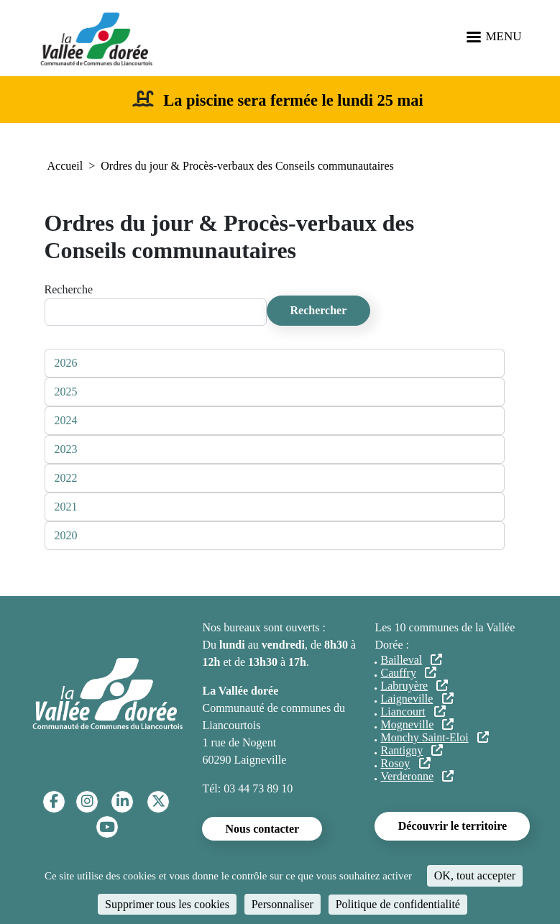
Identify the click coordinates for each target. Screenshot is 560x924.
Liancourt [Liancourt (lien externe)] (413, 712)
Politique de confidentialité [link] (398, 904)
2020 (66, 535)
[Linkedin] (123, 801)
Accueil (65, 166)
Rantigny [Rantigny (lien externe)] (412, 750)
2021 (66, 507)
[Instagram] (87, 801)
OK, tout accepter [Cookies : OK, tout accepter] (475, 875)
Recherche (69, 289)
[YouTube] (107, 827)
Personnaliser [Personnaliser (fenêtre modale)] (283, 904)
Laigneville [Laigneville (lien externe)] (417, 699)
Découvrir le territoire (453, 826)
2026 (66, 363)
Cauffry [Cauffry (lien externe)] (408, 673)
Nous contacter (262, 829)
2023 (66, 449)
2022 (66, 478)
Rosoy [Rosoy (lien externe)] (405, 763)
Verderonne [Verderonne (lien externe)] (417, 776)
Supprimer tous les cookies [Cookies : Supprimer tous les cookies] (167, 904)
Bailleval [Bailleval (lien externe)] (411, 660)
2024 (66, 420)
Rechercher (319, 310)
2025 (66, 392)
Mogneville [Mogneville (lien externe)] (417, 724)
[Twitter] (159, 801)
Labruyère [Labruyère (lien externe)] (414, 686)
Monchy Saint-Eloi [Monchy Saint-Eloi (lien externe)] (434, 737)
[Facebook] (54, 801)
